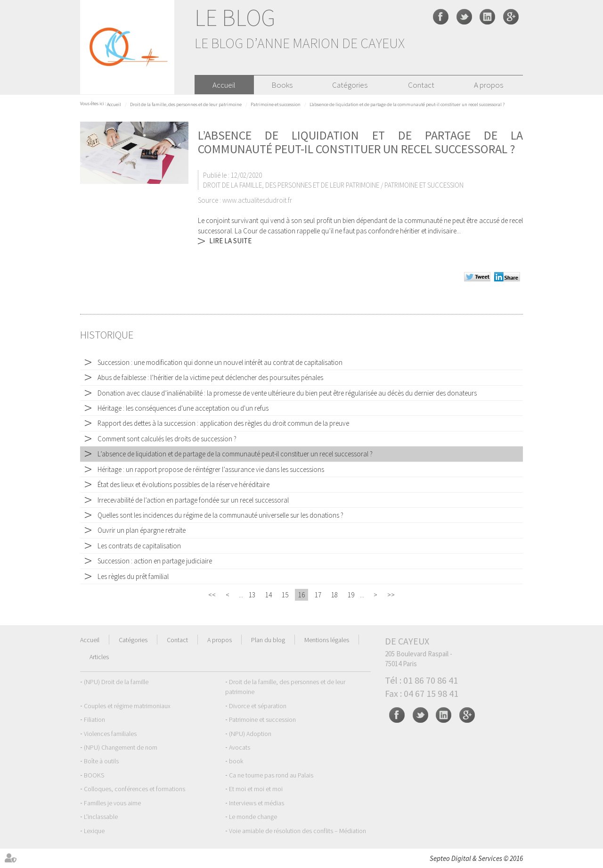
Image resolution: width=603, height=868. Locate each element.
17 (318, 595)
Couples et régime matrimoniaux (127, 706)
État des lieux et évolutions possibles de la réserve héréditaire (183, 484)
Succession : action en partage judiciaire (155, 561)
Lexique (94, 831)
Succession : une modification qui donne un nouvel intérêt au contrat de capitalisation (220, 362)
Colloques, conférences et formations (134, 789)
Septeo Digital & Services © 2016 (476, 858)
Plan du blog (268, 640)
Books (282, 85)
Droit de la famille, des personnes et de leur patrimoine (186, 104)
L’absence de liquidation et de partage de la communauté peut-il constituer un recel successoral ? (407, 104)
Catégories (350, 85)
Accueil (224, 85)
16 (301, 595)
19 (351, 595)
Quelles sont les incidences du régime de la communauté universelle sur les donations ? (220, 515)
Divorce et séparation (258, 706)
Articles (99, 657)
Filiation (94, 719)
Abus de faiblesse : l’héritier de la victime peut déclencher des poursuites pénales (210, 377)
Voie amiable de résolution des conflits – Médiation (297, 831)
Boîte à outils (101, 761)
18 (334, 595)
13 (252, 595)
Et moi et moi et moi (256, 789)
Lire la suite (230, 241)
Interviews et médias (257, 803)
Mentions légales (327, 640)
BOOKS (94, 775)
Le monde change (253, 817)
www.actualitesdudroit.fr (257, 200)
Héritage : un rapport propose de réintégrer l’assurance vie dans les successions (211, 469)
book (236, 761)
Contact (421, 85)
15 (285, 595)
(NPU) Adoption (250, 734)
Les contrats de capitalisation (139, 546)
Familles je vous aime (112, 803)
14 (269, 595)
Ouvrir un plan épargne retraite (142, 530)
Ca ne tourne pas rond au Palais (271, 775)
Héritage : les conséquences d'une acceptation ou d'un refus (183, 408)
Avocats (240, 747)
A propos (489, 85)
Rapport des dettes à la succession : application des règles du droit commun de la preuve (223, 423)
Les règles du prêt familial (133, 576)
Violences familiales (110, 734)
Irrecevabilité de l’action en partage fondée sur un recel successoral (193, 500)
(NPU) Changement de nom (121, 747)
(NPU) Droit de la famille (116, 682)
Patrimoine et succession (276, 104)
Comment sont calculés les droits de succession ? (167, 439)
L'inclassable (101, 817)
